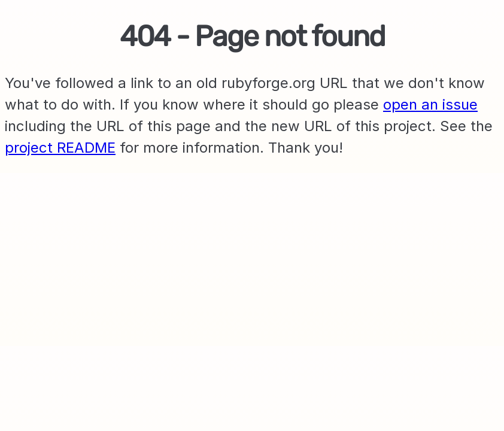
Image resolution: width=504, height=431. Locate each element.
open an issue (430, 104)
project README (60, 148)
